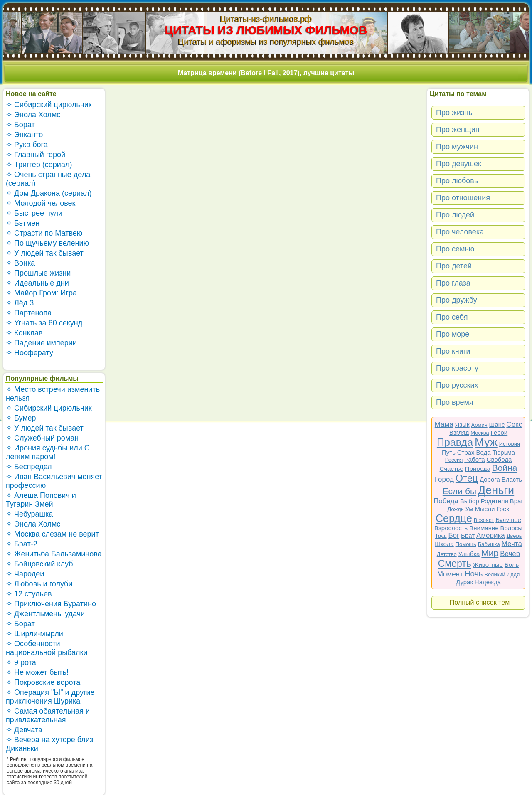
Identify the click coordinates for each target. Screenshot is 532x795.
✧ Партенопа (29, 313)
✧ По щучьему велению (47, 243)
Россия (454, 460)
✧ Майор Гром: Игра (41, 293)
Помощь (466, 544)
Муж (486, 442)
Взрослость (451, 528)
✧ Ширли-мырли (34, 634)
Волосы (512, 528)
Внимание (484, 528)
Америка (491, 535)
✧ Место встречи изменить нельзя (53, 394)
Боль (512, 565)
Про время (455, 402)
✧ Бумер (21, 418)
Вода (484, 452)
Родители (495, 501)
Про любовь (457, 181)
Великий (495, 575)
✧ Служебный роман (42, 438)
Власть (512, 479)
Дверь (514, 536)
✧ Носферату (30, 353)
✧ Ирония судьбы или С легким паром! (48, 452)
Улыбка (469, 554)
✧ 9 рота (21, 662)
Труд (441, 536)
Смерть (455, 564)
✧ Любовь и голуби (39, 584)
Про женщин (458, 130)
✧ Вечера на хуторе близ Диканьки (49, 744)
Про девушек (459, 164)
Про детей (454, 266)
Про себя (452, 317)
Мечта (512, 544)
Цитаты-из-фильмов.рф (266, 19)
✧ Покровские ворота (43, 682)
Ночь (474, 574)
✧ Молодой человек (41, 203)
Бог (454, 535)
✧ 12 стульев (29, 594)
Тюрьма (504, 452)
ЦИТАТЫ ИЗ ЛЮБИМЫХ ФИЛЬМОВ (266, 30)
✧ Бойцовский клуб (39, 564)
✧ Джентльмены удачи (45, 614)
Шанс (497, 425)
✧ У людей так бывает (45, 253)
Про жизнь (454, 113)
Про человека (460, 232)
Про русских (457, 385)
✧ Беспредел (29, 467)
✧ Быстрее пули (34, 213)
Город (444, 479)
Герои (499, 432)
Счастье (452, 469)
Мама (444, 425)
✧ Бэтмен (23, 223)
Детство (447, 554)
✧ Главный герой (36, 155)
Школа (444, 544)
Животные (488, 565)
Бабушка (489, 544)
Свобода (499, 459)
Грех (503, 509)
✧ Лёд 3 (20, 303)
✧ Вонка (20, 263)
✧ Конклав (24, 333)
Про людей (455, 215)
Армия (479, 425)
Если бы (459, 491)
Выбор (470, 501)
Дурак (464, 582)
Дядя (513, 575)
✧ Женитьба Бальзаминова (54, 554)
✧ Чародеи (25, 574)
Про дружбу (457, 300)
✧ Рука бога (27, 145)
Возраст (484, 520)
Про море (453, 334)
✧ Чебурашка (29, 514)
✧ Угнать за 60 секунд (44, 323)
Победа (446, 501)
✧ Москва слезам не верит (52, 534)
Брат (468, 535)
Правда (455, 442)
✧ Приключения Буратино (51, 604)
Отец (467, 478)
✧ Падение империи (41, 343)
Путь (449, 452)
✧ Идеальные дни (37, 283)
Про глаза (453, 283)
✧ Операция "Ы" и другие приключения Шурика (50, 697)
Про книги (453, 351)
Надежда (488, 582)
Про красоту (457, 368)
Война (505, 468)
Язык (462, 425)
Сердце (454, 518)
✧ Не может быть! (37, 672)
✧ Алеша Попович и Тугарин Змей (41, 500)
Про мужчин (457, 147)
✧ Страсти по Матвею (44, 233)
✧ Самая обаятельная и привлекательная (48, 715)
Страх (466, 452)
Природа (478, 469)
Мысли (485, 509)
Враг (517, 501)
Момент (450, 574)
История (510, 444)
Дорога (490, 479)
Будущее (508, 520)
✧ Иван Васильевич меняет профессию (54, 481)
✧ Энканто (24, 135)
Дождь (456, 509)
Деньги (496, 490)
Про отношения (463, 198)
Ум (469, 509)
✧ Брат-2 (22, 544)
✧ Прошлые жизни (38, 273)
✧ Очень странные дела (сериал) (48, 179)
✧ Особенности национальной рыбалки (47, 648)
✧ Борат (20, 125)
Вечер (510, 554)
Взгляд (459, 432)
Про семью (455, 249)
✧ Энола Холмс (33, 115)
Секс (514, 425)
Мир (490, 553)
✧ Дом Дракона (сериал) (49, 193)
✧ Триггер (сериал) (39, 165)
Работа (475, 459)
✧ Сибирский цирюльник (49, 105)
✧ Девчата (24, 730)
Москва (480, 433)
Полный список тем (480, 602)
